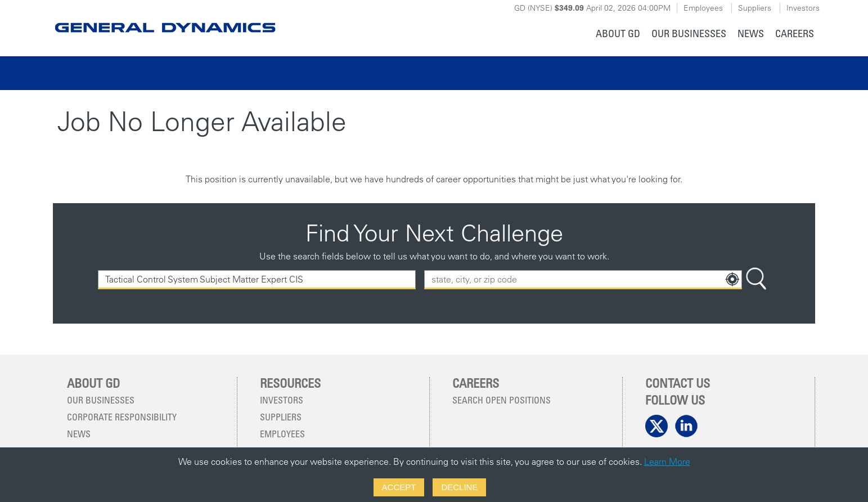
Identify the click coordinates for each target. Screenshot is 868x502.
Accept (399, 487)
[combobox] (583, 280)
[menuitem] (618, 35)
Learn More (667, 461)
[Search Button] (756, 280)
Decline (459, 487)
